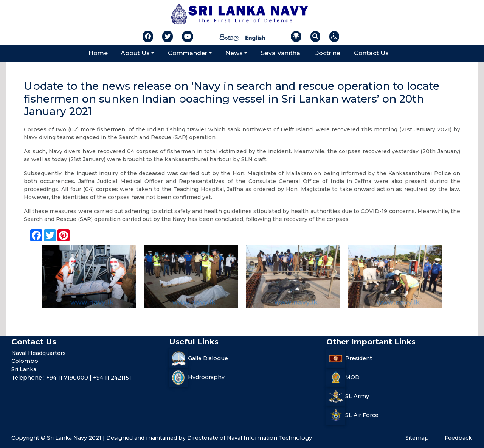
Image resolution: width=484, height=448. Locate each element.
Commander (188, 53)
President (359, 358)
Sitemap (417, 438)
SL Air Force (362, 415)
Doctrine (327, 53)
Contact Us (371, 53)
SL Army (357, 396)
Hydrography (206, 377)
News (234, 53)
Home (98, 53)
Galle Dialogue (208, 358)
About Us (135, 53)
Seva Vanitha (281, 53)
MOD (352, 377)
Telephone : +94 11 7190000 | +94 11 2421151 (71, 378)
